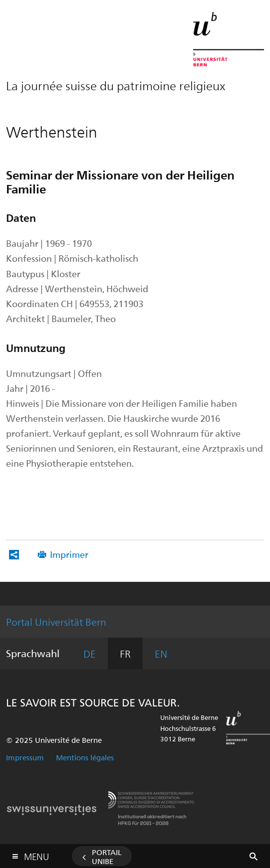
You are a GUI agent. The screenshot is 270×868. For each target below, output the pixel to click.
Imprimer (69, 554)
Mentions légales (85, 757)
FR (125, 653)
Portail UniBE (107, 857)
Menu (36, 854)
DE (90, 653)
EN (161, 653)
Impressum (25, 757)
